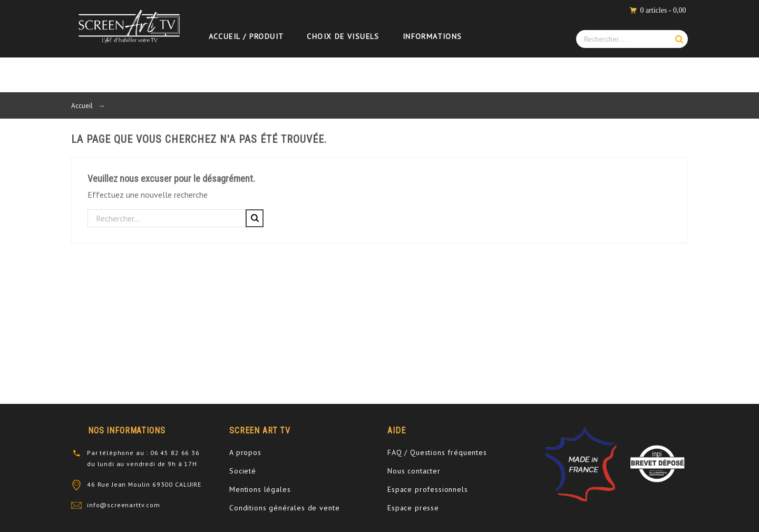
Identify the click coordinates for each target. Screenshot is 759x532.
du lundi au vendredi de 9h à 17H (142, 464)
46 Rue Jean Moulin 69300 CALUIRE (144, 484)
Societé (243, 471)
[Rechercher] (167, 218)
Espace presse (413, 508)
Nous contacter (414, 471)
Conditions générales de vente (284, 508)
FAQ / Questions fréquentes (437, 452)
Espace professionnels (428, 489)
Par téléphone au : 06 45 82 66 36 (143, 453)
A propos (245, 452)
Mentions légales (260, 489)
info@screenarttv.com (124, 505)
